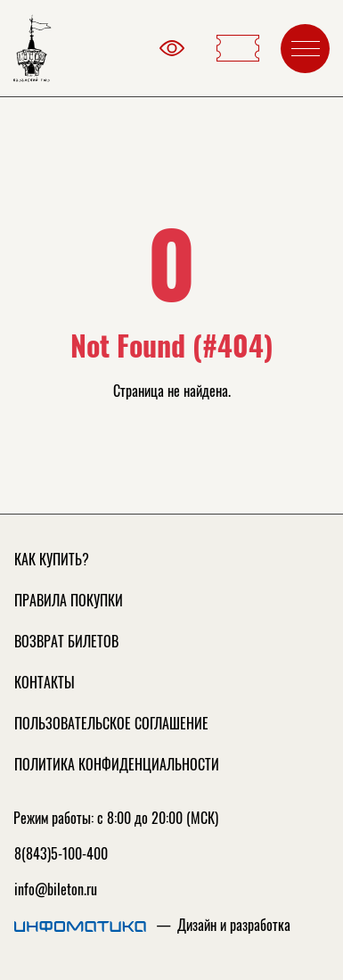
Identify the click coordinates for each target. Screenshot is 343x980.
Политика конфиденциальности (117, 764)
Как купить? (52, 559)
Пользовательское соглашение (111, 723)
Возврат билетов (66, 641)
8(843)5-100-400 (61, 853)
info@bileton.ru (56, 889)
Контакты (45, 682)
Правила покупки (69, 600)
